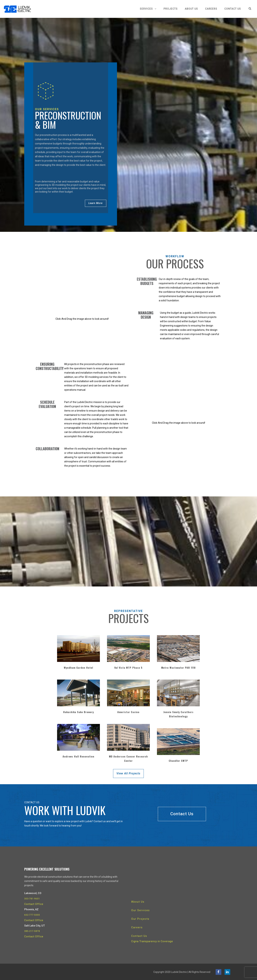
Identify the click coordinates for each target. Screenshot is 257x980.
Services (146, 9)
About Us (191, 9)
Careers (211, 9)
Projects (171, 9)
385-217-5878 (32, 931)
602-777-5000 (32, 915)
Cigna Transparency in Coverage (152, 941)
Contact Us (233, 9)
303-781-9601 (32, 899)
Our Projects (140, 919)
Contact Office (34, 904)
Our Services (141, 910)
